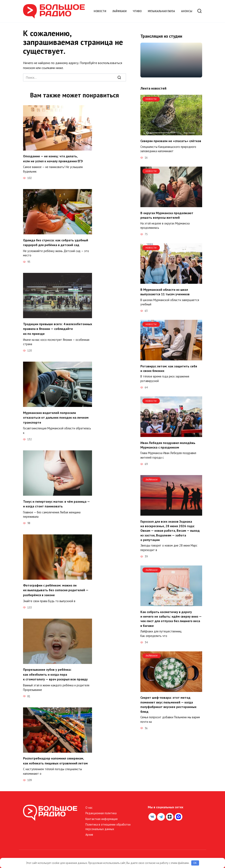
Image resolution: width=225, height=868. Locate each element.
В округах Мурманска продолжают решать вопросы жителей (167, 215)
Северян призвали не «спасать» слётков (171, 141)
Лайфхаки (119, 11)
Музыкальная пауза (161, 11)
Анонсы (187, 11)
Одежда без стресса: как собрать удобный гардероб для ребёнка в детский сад (56, 242)
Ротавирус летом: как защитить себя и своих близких (169, 368)
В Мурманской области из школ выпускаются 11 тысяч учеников (165, 292)
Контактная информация (101, 814)
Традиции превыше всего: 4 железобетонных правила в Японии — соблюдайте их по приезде (58, 328)
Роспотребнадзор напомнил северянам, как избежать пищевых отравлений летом (55, 756)
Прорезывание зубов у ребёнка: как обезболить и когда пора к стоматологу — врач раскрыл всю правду (55, 670)
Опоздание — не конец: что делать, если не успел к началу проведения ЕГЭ (53, 158)
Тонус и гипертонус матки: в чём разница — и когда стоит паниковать (56, 501)
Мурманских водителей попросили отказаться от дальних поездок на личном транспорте (56, 415)
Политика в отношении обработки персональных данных (108, 822)
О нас (89, 803)
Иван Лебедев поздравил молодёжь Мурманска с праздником (168, 445)
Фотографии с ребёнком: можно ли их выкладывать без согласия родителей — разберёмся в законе (56, 587)
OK (195, 863)
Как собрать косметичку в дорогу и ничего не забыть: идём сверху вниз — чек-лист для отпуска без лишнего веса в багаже (171, 619)
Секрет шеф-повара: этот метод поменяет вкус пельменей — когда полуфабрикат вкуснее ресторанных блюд (168, 704)
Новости (100, 11)
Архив (89, 830)
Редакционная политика (101, 808)
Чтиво (137, 11)
